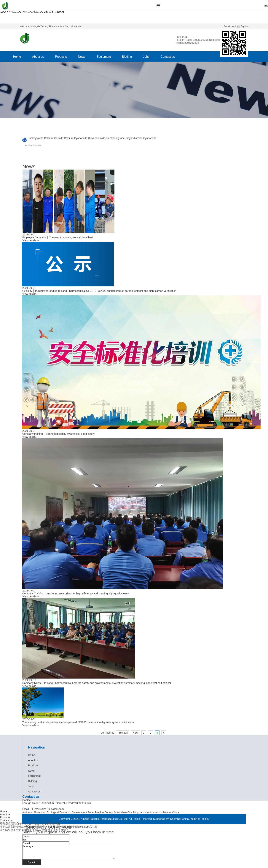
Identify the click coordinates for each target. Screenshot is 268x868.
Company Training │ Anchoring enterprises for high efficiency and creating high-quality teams (76, 593)
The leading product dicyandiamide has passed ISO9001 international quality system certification (78, 722)
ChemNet (176, 819)
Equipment (104, 57)
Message (74, 853)
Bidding (127, 57)
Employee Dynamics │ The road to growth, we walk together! (58, 237)
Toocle (204, 819)
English (244, 26)
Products (61, 57)
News (82, 57)
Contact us (168, 57)
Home (17, 57)
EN (266, 6)
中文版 (235, 26)
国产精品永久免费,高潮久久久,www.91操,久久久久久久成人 (34, 830)
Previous (123, 733)
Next (135, 733)
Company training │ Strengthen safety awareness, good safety (58, 434)
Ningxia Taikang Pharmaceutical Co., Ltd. (105, 819)
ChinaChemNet (191, 819)
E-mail (227, 26)
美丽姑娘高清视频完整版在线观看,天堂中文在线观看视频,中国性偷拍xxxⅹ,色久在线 (49, 827)
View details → (31, 240)
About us (38, 57)
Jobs (146, 57)
